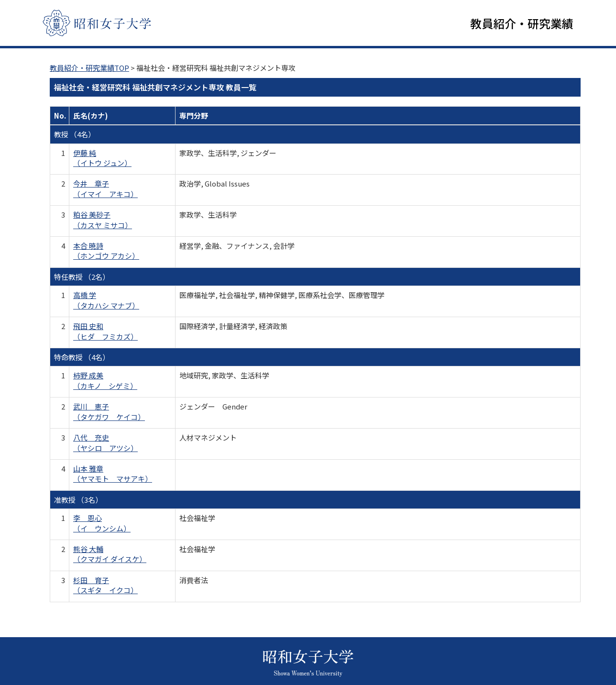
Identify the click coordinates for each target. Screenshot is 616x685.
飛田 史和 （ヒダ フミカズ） (105, 333)
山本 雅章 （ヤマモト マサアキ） (113, 475)
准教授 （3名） (78, 501)
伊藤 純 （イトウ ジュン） (102, 159)
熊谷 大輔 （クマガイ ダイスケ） (110, 556)
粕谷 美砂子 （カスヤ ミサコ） (103, 221)
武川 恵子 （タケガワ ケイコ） (109, 413)
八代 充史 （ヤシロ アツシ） (105, 444)
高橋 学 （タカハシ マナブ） (106, 302)
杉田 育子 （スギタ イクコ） (105, 587)
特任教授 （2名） (82, 278)
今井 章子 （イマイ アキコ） (105, 190)
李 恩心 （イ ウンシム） (102, 525)
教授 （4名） (75, 136)
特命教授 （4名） (82, 359)
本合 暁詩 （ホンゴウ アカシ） (106, 253)
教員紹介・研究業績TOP (89, 70)
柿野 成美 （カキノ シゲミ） (105, 382)
